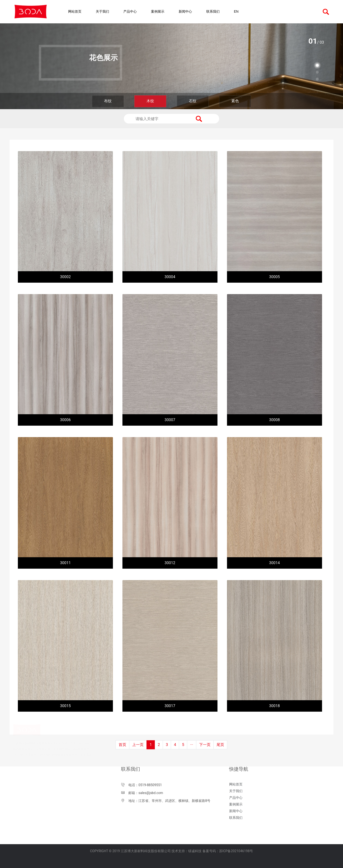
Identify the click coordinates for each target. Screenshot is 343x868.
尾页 (220, 745)
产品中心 (130, 11)
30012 (170, 563)
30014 (275, 563)
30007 (170, 420)
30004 (170, 277)
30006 (65, 420)
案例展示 (158, 11)
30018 (275, 706)
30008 (275, 420)
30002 (65, 277)
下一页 (205, 745)
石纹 (193, 101)
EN (236, 11)
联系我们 (213, 11)
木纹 (150, 101)
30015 (65, 706)
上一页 (138, 745)
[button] (317, 65)
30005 (275, 277)
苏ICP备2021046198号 (236, 840)
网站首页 (75, 11)
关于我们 (102, 11)
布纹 (108, 101)
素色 (235, 101)
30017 (170, 706)
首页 (122, 745)
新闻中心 (185, 11)
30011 (65, 563)
